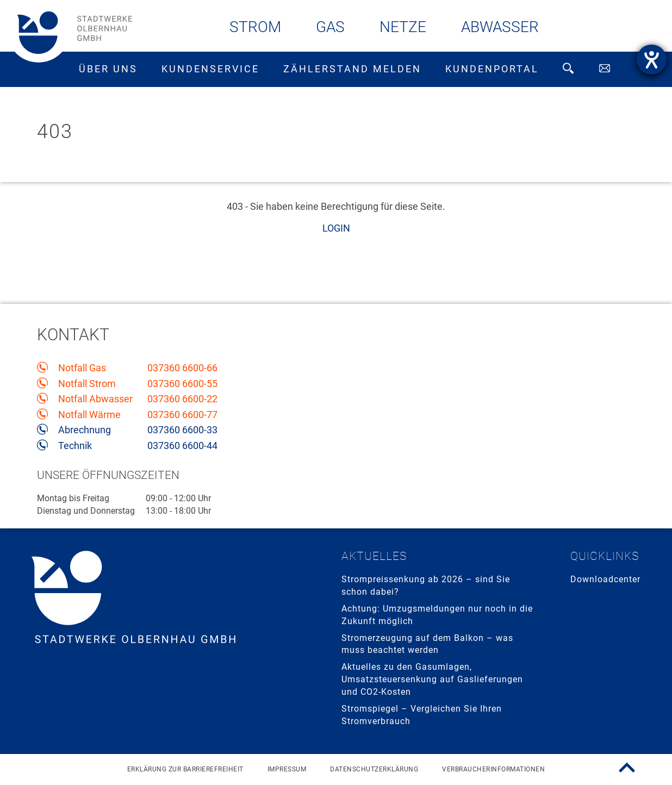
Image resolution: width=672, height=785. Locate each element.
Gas (330, 27)
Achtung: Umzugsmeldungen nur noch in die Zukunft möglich (437, 615)
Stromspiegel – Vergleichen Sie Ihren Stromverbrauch (422, 715)
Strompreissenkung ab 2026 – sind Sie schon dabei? (426, 585)
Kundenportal (492, 69)
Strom (255, 27)
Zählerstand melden (352, 69)
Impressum (287, 769)
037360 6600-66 (182, 368)
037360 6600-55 (182, 384)
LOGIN (336, 228)
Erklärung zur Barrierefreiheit (185, 769)
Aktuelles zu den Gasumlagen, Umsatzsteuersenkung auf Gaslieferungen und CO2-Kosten (432, 679)
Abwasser (500, 27)
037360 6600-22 (182, 399)
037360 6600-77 (182, 415)
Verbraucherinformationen (493, 769)
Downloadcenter (605, 579)
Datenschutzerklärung (374, 769)
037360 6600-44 (182, 446)
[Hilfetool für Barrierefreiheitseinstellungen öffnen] (652, 60)
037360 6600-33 (182, 430)
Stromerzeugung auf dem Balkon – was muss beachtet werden (427, 644)
